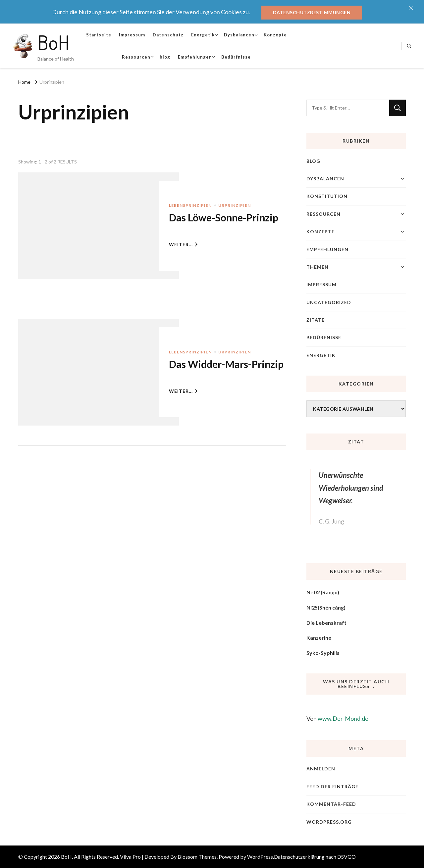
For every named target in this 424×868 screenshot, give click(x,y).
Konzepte (275, 35)
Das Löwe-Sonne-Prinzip (224, 217)
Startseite (99, 35)
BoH (53, 42)
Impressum (132, 35)
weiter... (183, 244)
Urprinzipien (235, 205)
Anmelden (321, 769)
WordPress (260, 857)
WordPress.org (329, 822)
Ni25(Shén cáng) (326, 607)
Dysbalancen (239, 35)
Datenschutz (168, 35)
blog (165, 57)
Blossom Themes (197, 857)
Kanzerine (319, 638)
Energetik (203, 35)
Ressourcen (136, 57)
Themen (318, 267)
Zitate (316, 320)
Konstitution (327, 196)
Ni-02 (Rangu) (323, 592)
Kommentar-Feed (331, 804)
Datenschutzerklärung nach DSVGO (315, 857)
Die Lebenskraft (326, 623)
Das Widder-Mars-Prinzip (226, 364)
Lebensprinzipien (190, 205)
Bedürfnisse (236, 57)
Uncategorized (329, 302)
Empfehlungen (195, 57)
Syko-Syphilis (323, 653)
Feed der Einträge (332, 786)
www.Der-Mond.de (343, 718)
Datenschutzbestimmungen (312, 12)
